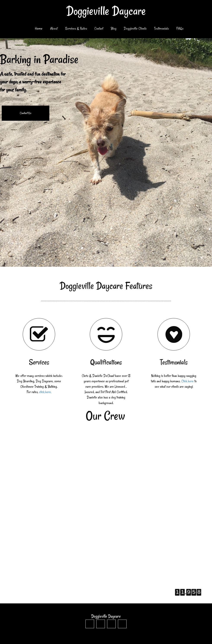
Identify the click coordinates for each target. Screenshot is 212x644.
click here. (45, 392)
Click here (187, 381)
